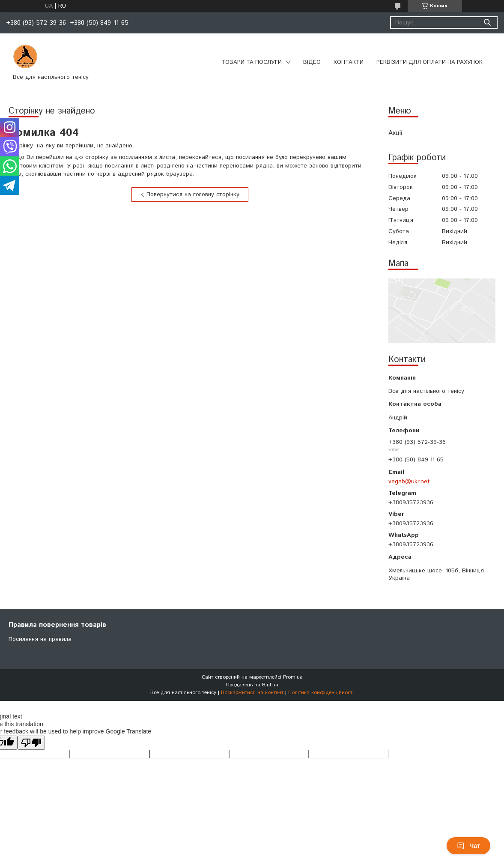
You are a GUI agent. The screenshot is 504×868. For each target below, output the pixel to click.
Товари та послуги (252, 62)
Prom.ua (293, 677)
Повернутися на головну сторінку (193, 195)
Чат (468, 846)
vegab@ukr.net (409, 482)
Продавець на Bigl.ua (252, 685)
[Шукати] (487, 22)
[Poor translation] (31, 743)
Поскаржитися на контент (252, 693)
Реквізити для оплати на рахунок (429, 62)
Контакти (349, 62)
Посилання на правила (40, 639)
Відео (312, 62)
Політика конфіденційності (321, 693)
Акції (395, 133)
